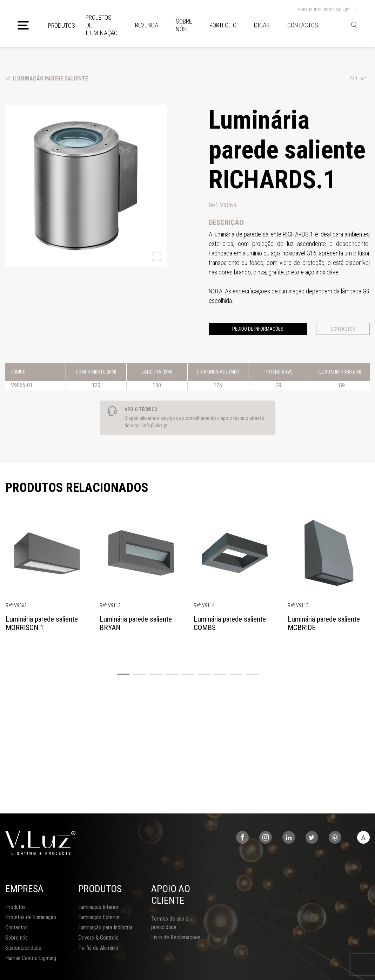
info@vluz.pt (155, 426)
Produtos (62, 25)
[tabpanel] (47, 575)
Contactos (343, 329)
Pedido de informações (258, 329)
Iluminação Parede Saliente (47, 79)
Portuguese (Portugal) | (328, 10)
